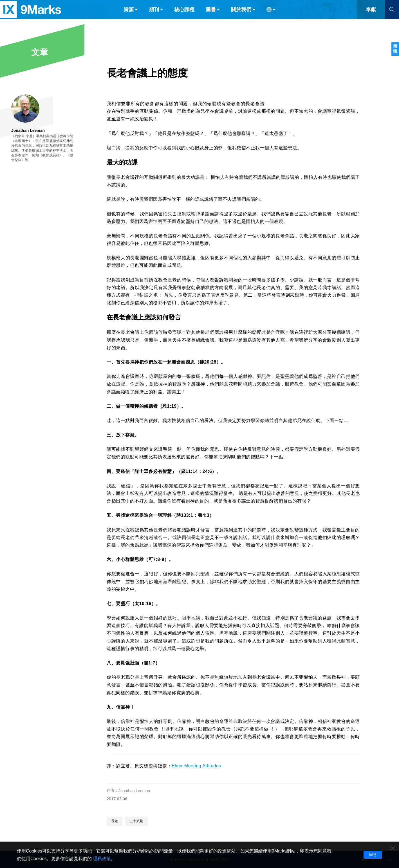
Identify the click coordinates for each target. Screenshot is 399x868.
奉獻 (371, 16)
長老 (115, 821)
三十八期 (136, 821)
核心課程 (184, 16)
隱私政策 (102, 859)
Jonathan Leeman (134, 791)
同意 (373, 855)
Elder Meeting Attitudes (196, 766)
